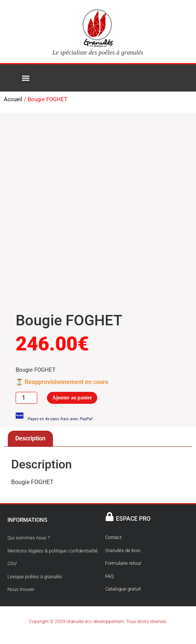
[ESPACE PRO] (110, 517)
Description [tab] (30, 438)
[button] (26, 78)
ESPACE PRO (133, 519)
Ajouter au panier (72, 398)
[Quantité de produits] (26, 398)
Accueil (13, 99)
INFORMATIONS (27, 520)
